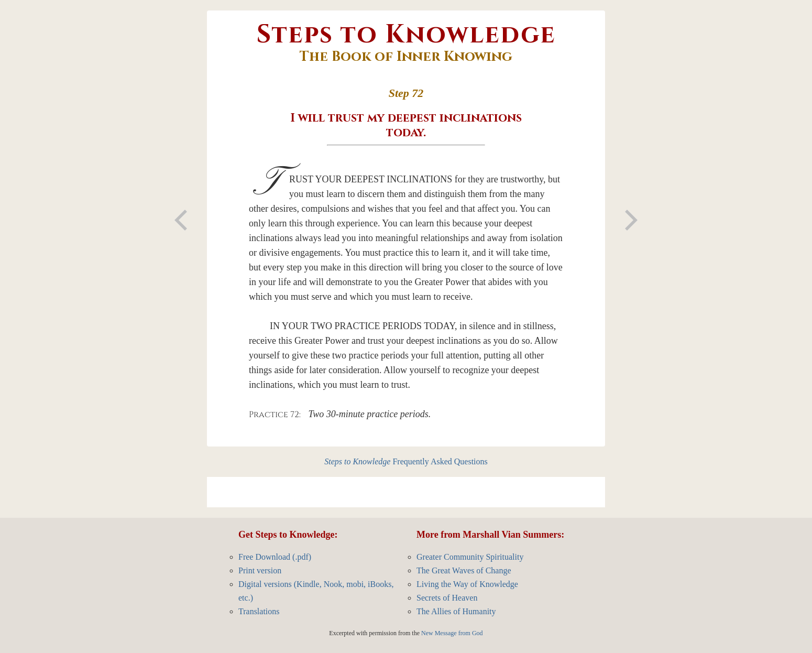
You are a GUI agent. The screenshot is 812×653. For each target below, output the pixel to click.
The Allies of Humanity (456, 611)
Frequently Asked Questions (406, 461)
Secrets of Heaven (447, 598)
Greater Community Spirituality (470, 557)
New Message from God (452, 633)
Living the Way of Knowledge (467, 584)
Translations (259, 611)
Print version (260, 570)
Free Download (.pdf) (275, 557)
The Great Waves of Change (464, 570)
